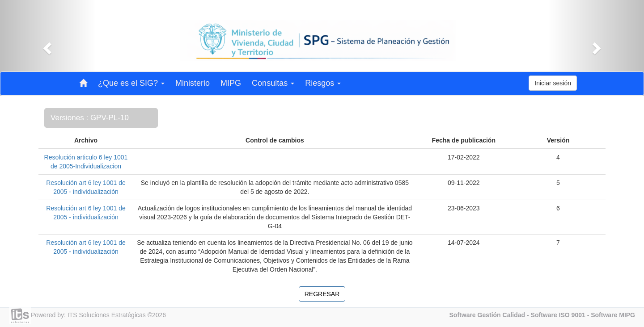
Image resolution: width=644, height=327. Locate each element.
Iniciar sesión (553, 83)
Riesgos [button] (323, 83)
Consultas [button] (273, 83)
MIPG (231, 83)
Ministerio (193, 83)
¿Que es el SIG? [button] (131, 83)
